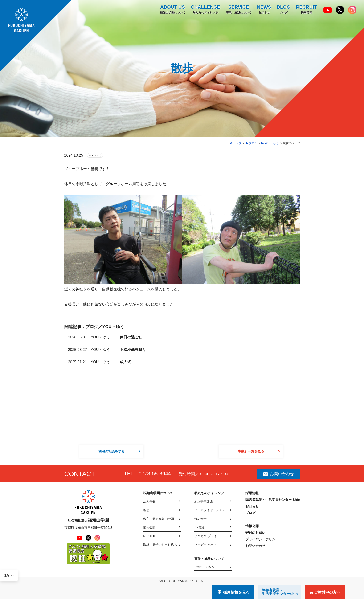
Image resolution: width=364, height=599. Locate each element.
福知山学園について (172, 9)
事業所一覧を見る (251, 451)
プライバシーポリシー (262, 539)
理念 (146, 510)
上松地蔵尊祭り (133, 350)
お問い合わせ (278, 474)
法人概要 (149, 501)
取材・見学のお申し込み (160, 545)
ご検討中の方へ (204, 567)
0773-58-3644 (155, 474)
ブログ (283, 9)
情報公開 (149, 527)
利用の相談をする (111, 451)
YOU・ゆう (95, 155)
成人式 (125, 362)
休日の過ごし (131, 337)
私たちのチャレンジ (205, 9)
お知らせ (264, 9)
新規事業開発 (204, 501)
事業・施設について (238, 9)
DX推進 (200, 527)
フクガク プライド (207, 536)
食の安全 (200, 519)
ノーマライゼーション (210, 510)
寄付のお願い (255, 533)
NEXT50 (149, 536)
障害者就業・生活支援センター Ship (273, 500)
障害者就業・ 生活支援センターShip (280, 592)
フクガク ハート (206, 545)
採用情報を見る (236, 592)
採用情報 (306, 9)
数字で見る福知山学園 (159, 519)
